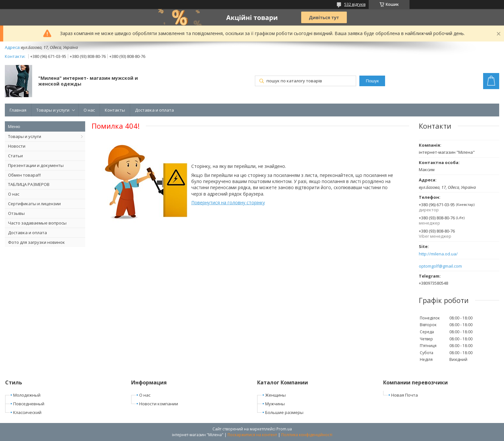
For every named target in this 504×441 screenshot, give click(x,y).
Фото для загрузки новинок (36, 242)
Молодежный (27, 395)
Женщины (275, 395)
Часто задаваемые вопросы (37, 223)
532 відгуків (355, 4)
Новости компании (159, 404)
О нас (89, 110)
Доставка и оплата (154, 110)
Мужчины (275, 404)
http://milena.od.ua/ (438, 254)
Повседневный (29, 404)
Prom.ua (284, 429)
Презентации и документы (36, 165)
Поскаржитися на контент (252, 435)
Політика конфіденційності (307, 435)
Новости (17, 146)
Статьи (15, 156)
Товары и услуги (53, 110)
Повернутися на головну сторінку (228, 202)
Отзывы (16, 213)
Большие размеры (284, 412)
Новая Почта (405, 395)
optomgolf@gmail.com (440, 266)
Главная (18, 110)
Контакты (115, 110)
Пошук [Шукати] (372, 81)
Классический (27, 412)
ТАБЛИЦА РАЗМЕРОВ (29, 184)
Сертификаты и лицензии (34, 204)
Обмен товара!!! (24, 175)
